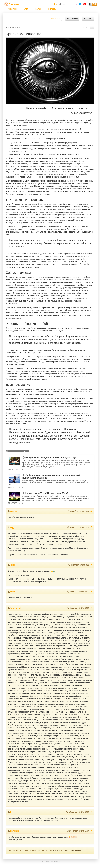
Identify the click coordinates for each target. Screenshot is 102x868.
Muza (12, 592)
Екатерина (15, 831)
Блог (27, 9)
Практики (39, 9)
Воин (12, 812)
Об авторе (14, 9)
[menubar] (33, 9)
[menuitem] (14, 9)
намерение (25, 451)
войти (56, 850)
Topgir (13, 565)
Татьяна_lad (15, 608)
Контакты (53, 9)
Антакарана (14, 4)
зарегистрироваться (72, 850)
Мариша (14, 511)
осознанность (14, 451)
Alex (12, 527)
